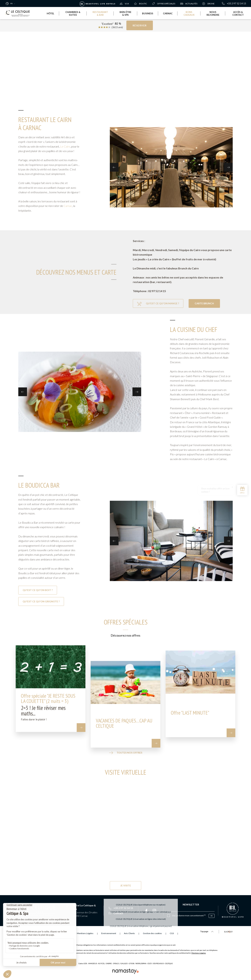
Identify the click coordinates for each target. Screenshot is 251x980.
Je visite (126, 885)
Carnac (68, 206)
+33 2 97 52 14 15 (234, 3)
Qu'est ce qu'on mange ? (158, 304)
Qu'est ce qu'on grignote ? (41, 601)
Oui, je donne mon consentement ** (189, 915)
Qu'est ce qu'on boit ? (38, 590)
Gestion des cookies (152, 933)
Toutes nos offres (126, 753)
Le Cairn (65, 146)
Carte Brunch (204, 303)
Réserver (140, 25)
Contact (116, 913)
